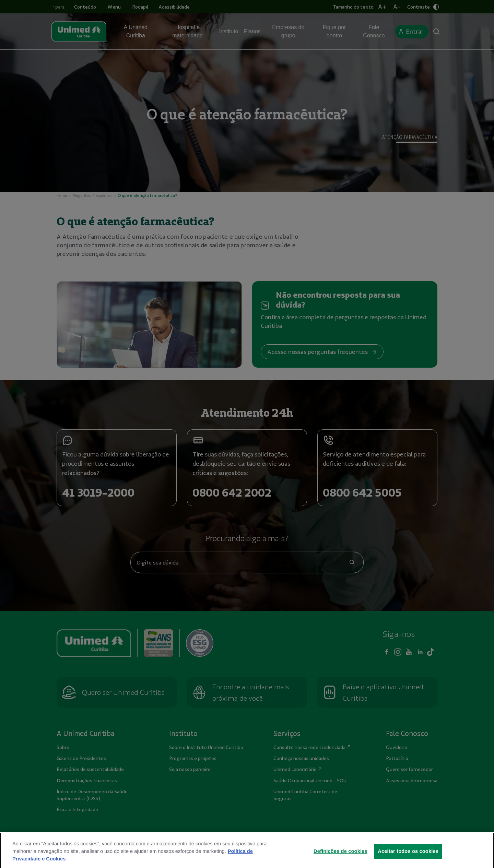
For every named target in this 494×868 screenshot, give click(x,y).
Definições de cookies (340, 859)
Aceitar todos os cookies (408, 859)
